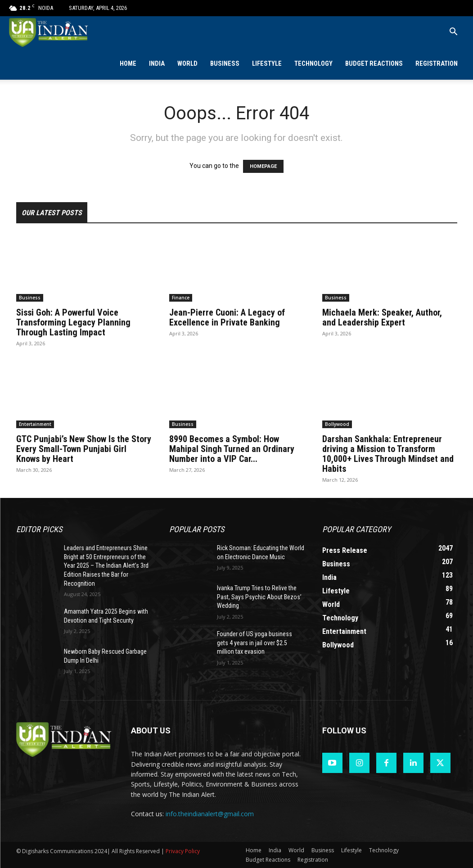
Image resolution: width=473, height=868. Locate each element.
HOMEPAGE (263, 166)
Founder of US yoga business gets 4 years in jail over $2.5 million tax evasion (255, 643)
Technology (313, 64)
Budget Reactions (374, 64)
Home (128, 64)
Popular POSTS (197, 529)
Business (225, 64)
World (187, 64)
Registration (437, 64)
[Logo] (49, 32)
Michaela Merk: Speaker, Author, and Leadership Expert (382, 317)
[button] (453, 33)
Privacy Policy (183, 851)
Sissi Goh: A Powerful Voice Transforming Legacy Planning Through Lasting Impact (73, 322)
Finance (181, 298)
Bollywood (337, 424)
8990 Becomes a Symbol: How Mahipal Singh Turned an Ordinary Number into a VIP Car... (232, 449)
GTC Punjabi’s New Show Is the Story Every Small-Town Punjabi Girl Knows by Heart (84, 449)
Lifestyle (267, 64)
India (157, 64)
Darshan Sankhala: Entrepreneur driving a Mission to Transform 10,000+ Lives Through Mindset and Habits (388, 454)
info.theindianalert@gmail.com (210, 814)
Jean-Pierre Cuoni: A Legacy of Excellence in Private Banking (227, 317)
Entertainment (35, 424)
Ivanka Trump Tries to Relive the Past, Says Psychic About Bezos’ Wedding (259, 597)
